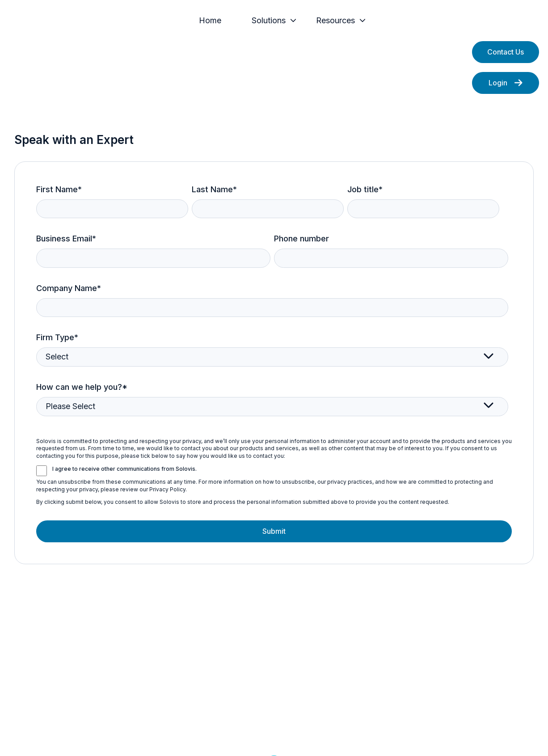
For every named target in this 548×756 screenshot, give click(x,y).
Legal (235, 735)
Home (244, 27)
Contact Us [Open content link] (506, 66)
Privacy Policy (191, 735)
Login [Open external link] (506, 97)
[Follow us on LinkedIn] (274, 696)
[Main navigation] (313, 28)
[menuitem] (246, 28)
